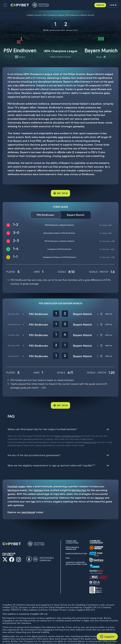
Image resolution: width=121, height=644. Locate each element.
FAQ (68, 542)
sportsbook (28, 497)
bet (33, 486)
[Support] (107, 637)
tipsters (38, 474)
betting (12, 474)
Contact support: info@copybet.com (76, 548)
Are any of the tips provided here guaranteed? (34, 439)
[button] (5, 5)
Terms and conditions (72, 526)
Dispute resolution (76, 538)
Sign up (100, 5)
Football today (16, 471)
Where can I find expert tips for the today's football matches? (42, 429)
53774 (14, 592)
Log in (113, 5)
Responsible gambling (72, 532)
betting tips (79, 474)
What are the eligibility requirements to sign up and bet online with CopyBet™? (51, 450)
